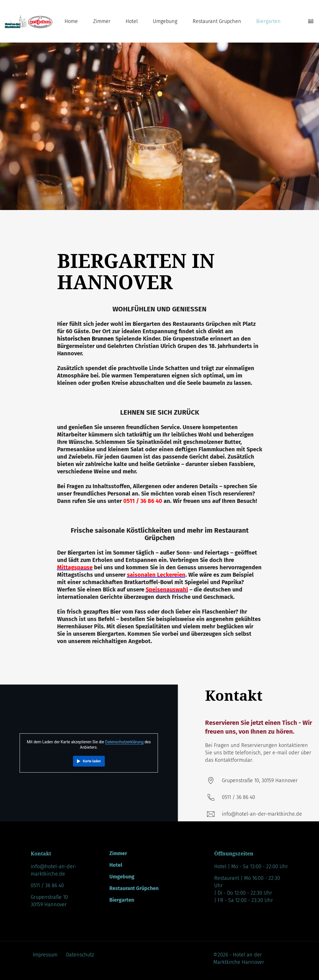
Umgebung (165, 21)
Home (71, 21)
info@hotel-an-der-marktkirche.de (262, 814)
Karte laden (92, 761)
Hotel (132, 21)
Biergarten (268, 21)
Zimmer (102, 21)
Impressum (45, 955)
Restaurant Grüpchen (217, 21)
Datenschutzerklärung (124, 742)
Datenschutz (80, 955)
